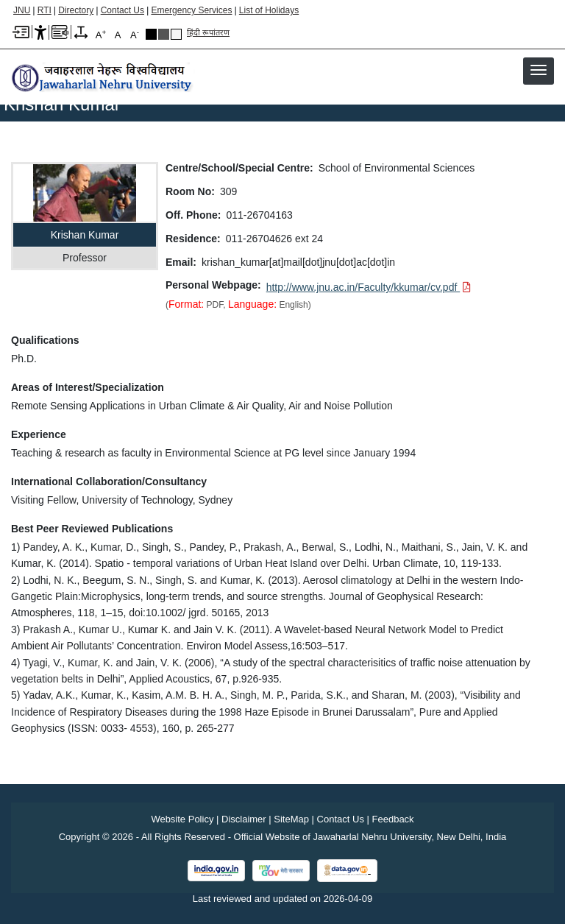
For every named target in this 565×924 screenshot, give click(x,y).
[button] (539, 70)
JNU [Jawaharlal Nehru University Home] (22, 10)
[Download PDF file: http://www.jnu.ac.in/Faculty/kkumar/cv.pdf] (369, 287)
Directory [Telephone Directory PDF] (76, 10)
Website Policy (182, 819)
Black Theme (151, 34)
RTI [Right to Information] (45, 10)
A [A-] (135, 34)
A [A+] (101, 34)
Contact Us (122, 10)
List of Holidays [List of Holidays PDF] (269, 10)
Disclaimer (244, 819)
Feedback (393, 819)
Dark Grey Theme (164, 34)
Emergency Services (191, 10)
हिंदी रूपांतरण (208, 32)
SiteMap (291, 819)
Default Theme (176, 34)
